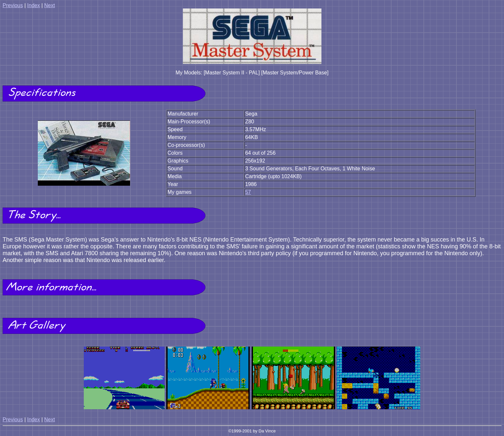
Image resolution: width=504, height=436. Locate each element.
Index (33, 5)
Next (49, 5)
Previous (13, 5)
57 (248, 192)
